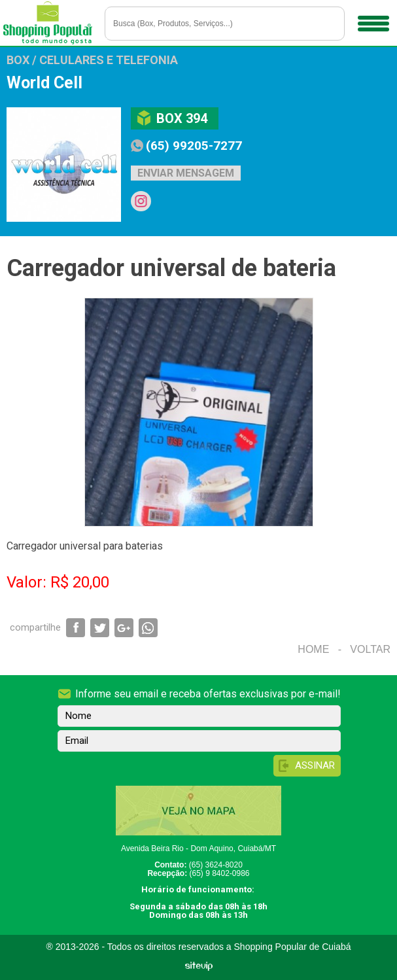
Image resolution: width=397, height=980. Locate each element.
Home (313, 649)
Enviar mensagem (186, 173)
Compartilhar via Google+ (124, 628)
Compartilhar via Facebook (76, 628)
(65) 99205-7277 (194, 146)
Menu (372, 19)
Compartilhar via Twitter (100, 628)
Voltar (370, 649)
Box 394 (182, 118)
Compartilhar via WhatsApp (148, 628)
